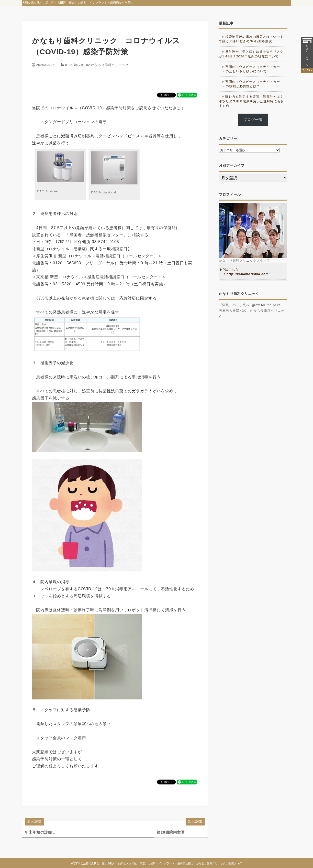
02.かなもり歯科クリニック (108, 65)
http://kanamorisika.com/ (248, 274)
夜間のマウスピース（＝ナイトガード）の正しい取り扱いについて (249, 69)
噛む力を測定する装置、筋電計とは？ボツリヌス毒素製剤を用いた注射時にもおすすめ (251, 101)
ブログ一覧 (253, 120)
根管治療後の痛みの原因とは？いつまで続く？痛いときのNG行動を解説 (251, 39)
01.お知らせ (74, 65)
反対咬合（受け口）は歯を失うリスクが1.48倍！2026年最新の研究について (251, 54)
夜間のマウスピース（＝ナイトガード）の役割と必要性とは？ (249, 84)
